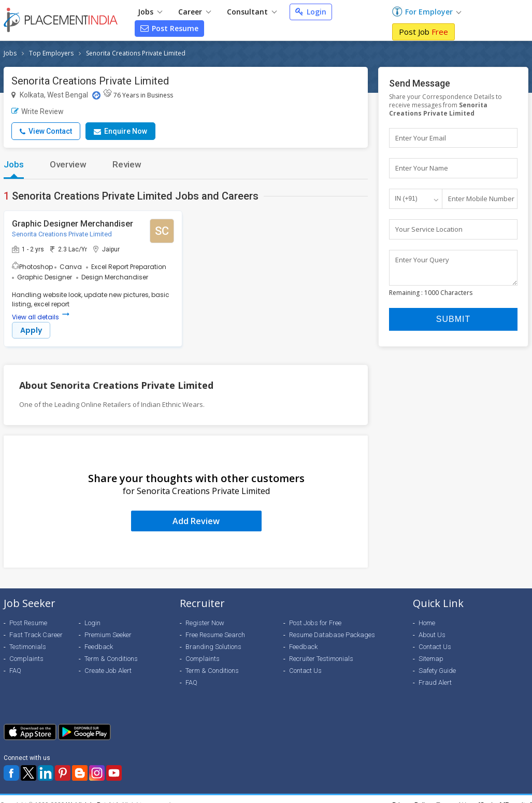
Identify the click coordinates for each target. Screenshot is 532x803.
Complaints (26, 659)
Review (127, 164)
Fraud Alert (435, 682)
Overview (68, 164)
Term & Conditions (111, 659)
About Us (432, 635)
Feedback (99, 647)
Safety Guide (437, 671)
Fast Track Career (36, 635)
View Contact (46, 131)
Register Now (205, 623)
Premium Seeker (108, 635)
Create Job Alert (108, 671)
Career (195, 12)
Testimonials (28, 647)
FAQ (15, 671)
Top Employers (51, 53)
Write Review (38, 111)
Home (427, 623)
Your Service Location (429, 230)
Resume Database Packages (332, 635)
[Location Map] (96, 95)
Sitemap (431, 659)
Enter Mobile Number (481, 199)
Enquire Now (120, 131)
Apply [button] (31, 330)
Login (311, 12)
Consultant (252, 12)
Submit (453, 324)
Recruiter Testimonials (321, 659)
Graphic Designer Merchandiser (73, 224)
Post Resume (169, 28)
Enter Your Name (422, 168)
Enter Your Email (421, 138)
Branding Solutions (213, 647)
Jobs (150, 12)
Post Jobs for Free (315, 623)
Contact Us (305, 671)
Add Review (196, 521)
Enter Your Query (422, 260)
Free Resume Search (215, 635)
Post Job (423, 32)
